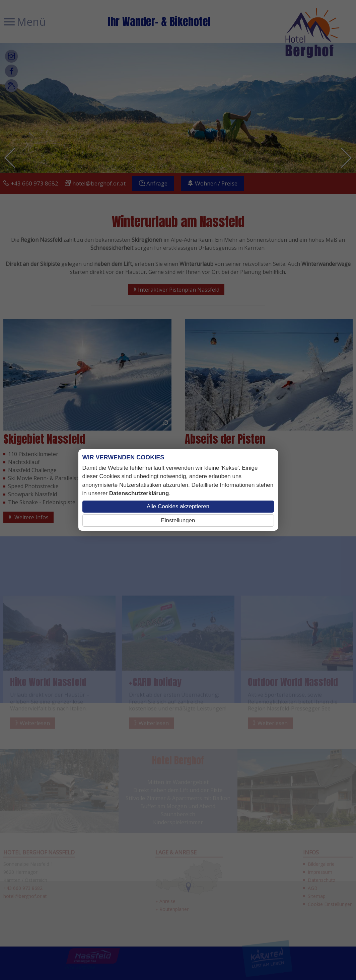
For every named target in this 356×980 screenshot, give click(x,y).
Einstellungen (178, 520)
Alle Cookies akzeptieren (178, 506)
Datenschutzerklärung (139, 493)
